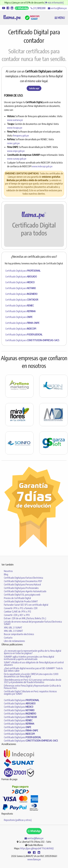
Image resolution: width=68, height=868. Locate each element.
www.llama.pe (34, 859)
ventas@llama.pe (57, 8)
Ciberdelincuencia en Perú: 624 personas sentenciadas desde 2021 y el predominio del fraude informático (33, 681)
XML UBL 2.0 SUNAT (13, 631)
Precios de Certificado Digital (17, 598)
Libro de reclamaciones (14, 641)
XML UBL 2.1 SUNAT (13, 628)
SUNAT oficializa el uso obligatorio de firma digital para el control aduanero (34, 664)
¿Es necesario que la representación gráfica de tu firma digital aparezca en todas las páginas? (32, 652)
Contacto (8, 638)
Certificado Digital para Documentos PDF (23, 581)
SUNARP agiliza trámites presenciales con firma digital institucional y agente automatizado (29, 658)
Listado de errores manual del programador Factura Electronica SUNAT (33, 623)
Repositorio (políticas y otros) (18, 820)
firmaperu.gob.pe (21, 136)
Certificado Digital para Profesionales (21, 588)
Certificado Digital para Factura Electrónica (23, 578)
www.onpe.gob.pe (16, 151)
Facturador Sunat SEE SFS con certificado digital (26, 605)
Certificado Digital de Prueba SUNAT (21, 601)
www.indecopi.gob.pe (42, 166)
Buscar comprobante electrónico (19, 634)
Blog (6, 574)
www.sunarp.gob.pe (17, 159)
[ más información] (54, 3)
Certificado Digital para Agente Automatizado (25, 591)
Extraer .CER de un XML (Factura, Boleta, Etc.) (25, 618)
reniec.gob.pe (13, 143)
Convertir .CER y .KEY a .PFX (17, 615)
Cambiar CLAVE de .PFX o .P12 (18, 612)
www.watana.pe (15, 120)
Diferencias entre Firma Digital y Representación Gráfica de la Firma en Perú (32, 687)
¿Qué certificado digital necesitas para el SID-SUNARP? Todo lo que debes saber (33, 669)
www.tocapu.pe (15, 128)
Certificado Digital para (23, 271)
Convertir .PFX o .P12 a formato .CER (21, 608)
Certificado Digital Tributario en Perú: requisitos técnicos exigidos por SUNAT (30, 693)
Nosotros (8, 571)
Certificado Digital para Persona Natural (22, 585)
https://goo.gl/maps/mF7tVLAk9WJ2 (37, 848)
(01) (38, 8)
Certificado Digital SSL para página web (22, 595)
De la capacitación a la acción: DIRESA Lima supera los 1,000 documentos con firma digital (31, 675)
